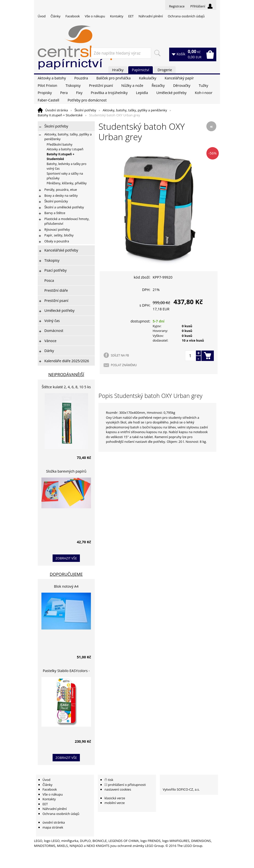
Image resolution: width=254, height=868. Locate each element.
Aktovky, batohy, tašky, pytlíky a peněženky (135, 110)
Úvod (42, 16)
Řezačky (158, 85)
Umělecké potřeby (171, 93)
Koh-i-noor (204, 93)
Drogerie (165, 70)
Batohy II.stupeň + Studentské (60, 115)
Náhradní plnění (151, 16)
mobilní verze (115, 803)
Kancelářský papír (179, 78)
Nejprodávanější (66, 374)
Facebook (73, 16)
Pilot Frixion (48, 85)
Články (56, 16)
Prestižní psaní (101, 85)
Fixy (79, 93)
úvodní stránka (54, 822)
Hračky (118, 70)
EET (131, 16)
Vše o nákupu (95, 16)
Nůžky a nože (132, 85)
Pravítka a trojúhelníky (109, 93)
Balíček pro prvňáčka (113, 78)
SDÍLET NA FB (120, 355)
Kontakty (117, 16)
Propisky (45, 93)
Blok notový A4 (66, 586)
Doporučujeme (66, 574)
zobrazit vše (66, 558)
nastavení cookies (118, 789)
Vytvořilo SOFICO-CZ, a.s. (181, 789)
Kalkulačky (148, 78)
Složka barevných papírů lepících (66, 472)
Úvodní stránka (57, 110)
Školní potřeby (85, 110)
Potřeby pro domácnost (87, 100)
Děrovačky (182, 85)
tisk (111, 780)
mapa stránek (53, 827)
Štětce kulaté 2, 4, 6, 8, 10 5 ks (66, 387)
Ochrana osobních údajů (186, 16)
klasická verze (115, 798)
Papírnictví (141, 70)
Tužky (203, 85)
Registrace (177, 6)
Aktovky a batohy (52, 78)
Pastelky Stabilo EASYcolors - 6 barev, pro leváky (66, 671)
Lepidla (142, 93)
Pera (64, 93)
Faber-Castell (48, 100)
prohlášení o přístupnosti (127, 785)
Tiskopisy (73, 85)
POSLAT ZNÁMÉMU (124, 365)
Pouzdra (81, 78)
